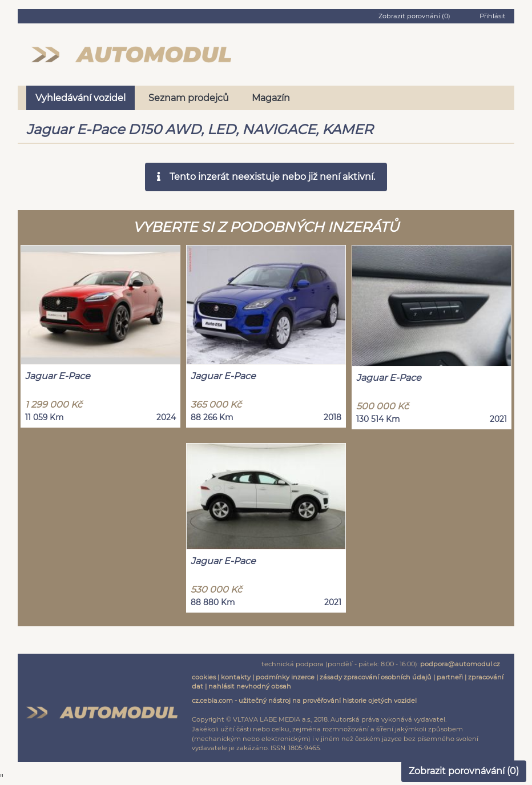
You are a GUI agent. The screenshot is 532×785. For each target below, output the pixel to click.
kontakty (236, 677)
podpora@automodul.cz (460, 664)
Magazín (271, 98)
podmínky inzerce (285, 677)
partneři (450, 677)
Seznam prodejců (189, 98)
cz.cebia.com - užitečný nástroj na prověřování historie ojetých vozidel (304, 701)
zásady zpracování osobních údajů (376, 677)
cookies (204, 677)
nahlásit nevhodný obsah (250, 686)
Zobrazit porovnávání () (464, 771)
